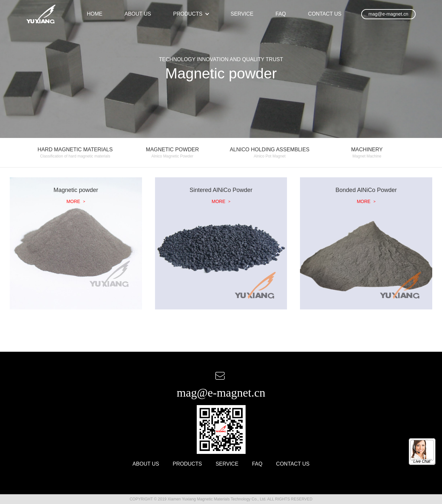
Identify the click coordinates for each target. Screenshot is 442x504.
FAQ (281, 14)
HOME (94, 14)
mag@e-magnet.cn (388, 14)
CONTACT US (325, 14)
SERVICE (242, 14)
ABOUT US (138, 14)
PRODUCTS (188, 14)
